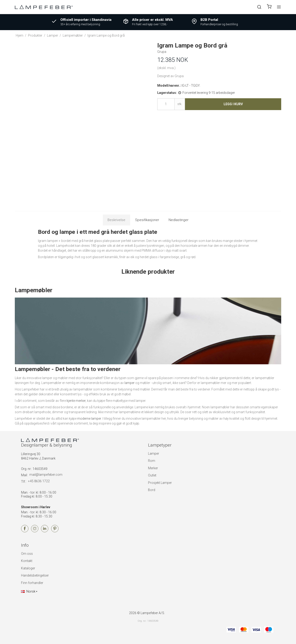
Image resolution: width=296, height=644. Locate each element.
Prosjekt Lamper (160, 483)
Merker (153, 468)
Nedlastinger (179, 220)
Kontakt (27, 561)
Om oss (27, 554)
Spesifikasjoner (147, 220)
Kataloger (28, 568)
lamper (129, 383)
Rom (152, 461)
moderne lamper (89, 419)
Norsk (28, 591)
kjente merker (76, 401)
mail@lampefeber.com (46, 475)
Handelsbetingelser (35, 575)
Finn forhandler (32, 583)
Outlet (152, 475)
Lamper (154, 454)
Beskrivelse (116, 220)
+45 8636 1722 (39, 481)
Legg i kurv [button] (233, 104)
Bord (152, 490)
